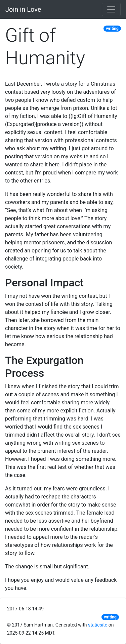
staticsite (98, 625)
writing (112, 29)
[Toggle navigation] (111, 9)
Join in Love (23, 9)
